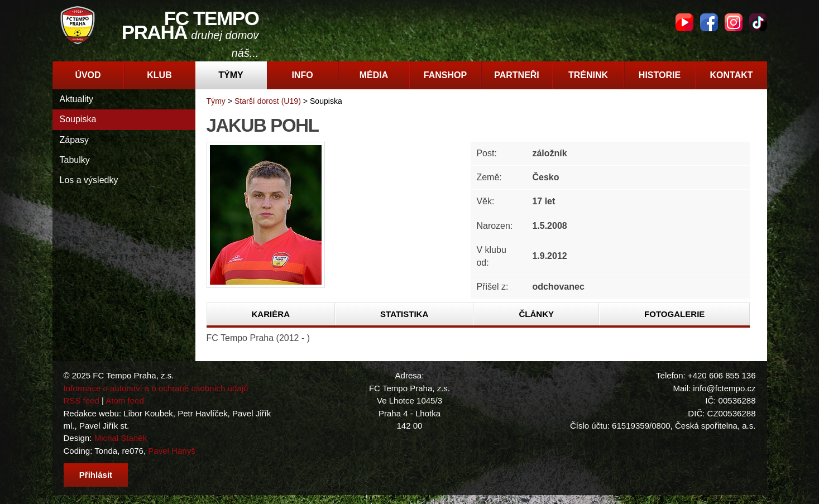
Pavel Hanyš (171, 451)
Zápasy (74, 140)
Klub (159, 75)
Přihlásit (96, 475)
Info (302, 75)
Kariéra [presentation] (271, 314)
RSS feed (82, 400)
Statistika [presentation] (404, 314)
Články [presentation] (536, 314)
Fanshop (445, 75)
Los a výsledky (89, 180)
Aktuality (76, 99)
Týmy (231, 75)
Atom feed (125, 400)
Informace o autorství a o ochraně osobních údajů (156, 388)
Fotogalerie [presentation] (674, 314)
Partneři (517, 75)
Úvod (88, 75)
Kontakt (731, 75)
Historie (660, 75)
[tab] (271, 314)
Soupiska (78, 119)
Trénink (588, 75)
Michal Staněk (121, 438)
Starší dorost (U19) (268, 101)
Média (374, 75)
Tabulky (75, 160)
